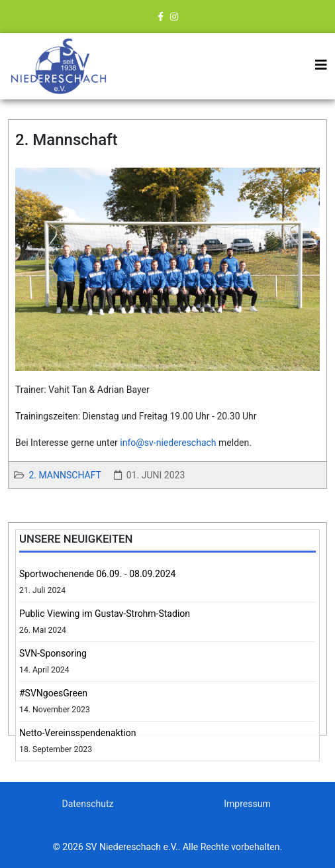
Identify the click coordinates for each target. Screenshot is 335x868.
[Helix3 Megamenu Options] (321, 65)
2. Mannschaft (65, 475)
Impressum (247, 804)
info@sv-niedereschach (168, 443)
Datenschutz (87, 804)
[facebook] (161, 17)
